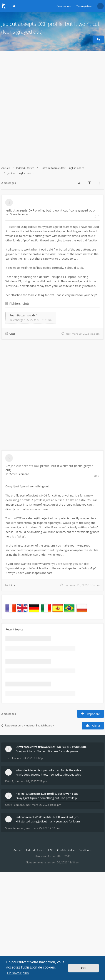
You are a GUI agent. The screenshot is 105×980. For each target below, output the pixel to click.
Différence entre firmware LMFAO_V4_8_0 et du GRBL (51, 747)
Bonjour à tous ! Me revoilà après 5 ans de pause (47, 751)
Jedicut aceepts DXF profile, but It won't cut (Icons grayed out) (50, 210)
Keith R (9, 781)
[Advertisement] (52, 106)
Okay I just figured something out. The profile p (46, 798)
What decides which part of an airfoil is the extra (48, 770)
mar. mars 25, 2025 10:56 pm (43, 805)
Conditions (85, 850)
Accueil (6, 168)
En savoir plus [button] (18, 973)
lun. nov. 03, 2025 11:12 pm (29, 758)
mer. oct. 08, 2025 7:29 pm (31, 781)
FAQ (51, 850)
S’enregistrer (84, 6)
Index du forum (25, 168)
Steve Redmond (20, 214)
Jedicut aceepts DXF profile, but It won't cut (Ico (47, 817)
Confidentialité (66, 850)
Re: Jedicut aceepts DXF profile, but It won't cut (47, 794)
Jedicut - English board (21, 173)
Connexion (64, 6)
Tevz (8, 758)
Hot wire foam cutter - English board (62, 168)
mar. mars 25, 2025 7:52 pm (42, 828)
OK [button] (83, 968)
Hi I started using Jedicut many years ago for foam (48, 821)
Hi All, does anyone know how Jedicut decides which (49, 775)
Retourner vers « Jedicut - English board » (28, 725)
